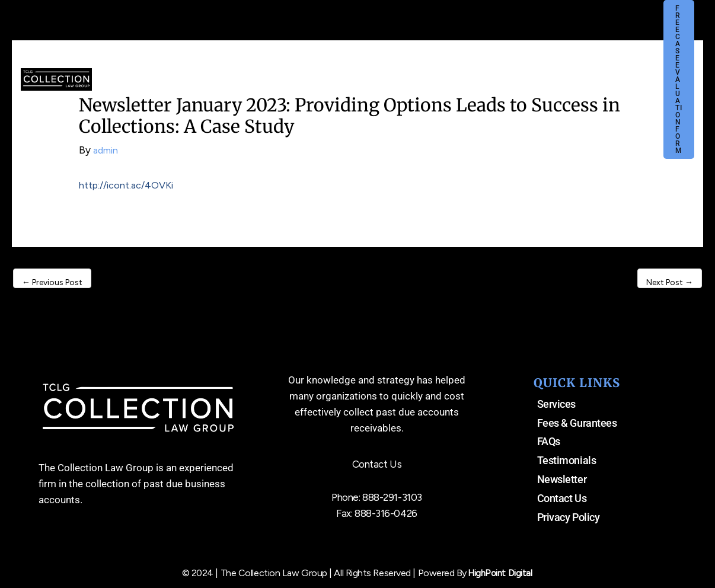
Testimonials (567, 460)
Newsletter (562, 479)
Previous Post (52, 282)
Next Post (670, 282)
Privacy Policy (569, 517)
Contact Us (562, 498)
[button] (679, 79)
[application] (321, 71)
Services (556, 404)
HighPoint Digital (500, 573)
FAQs (549, 441)
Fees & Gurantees (577, 423)
